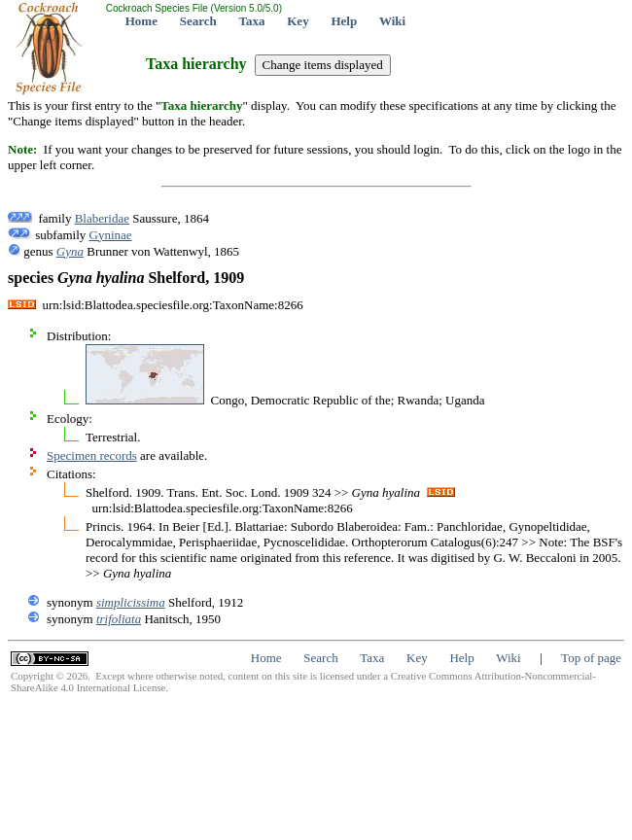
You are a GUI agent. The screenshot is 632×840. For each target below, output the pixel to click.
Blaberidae (102, 218)
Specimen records (92, 455)
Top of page (591, 658)
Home (141, 21)
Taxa (252, 21)
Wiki (392, 21)
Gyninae (111, 235)
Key (298, 21)
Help (344, 21)
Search (198, 21)
